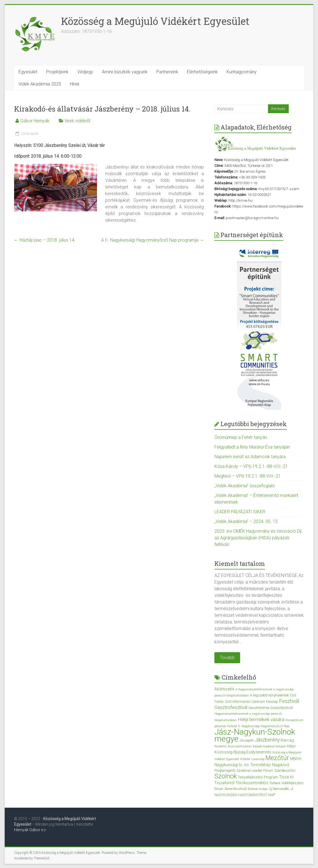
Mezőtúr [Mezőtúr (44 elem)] (277, 758)
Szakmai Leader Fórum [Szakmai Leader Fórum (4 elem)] (255, 770)
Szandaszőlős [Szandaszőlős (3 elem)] (285, 771)
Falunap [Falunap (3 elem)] (272, 702)
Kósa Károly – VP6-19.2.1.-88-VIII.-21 (251, 466)
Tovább (227, 658)
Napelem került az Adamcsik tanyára (250, 457)
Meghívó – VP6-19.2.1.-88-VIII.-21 (248, 476)
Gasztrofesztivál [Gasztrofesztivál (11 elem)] (231, 707)
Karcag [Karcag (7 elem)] (287, 740)
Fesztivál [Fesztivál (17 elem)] (289, 701)
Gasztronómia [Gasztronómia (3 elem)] (259, 708)
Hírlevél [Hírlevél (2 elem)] (232, 726)
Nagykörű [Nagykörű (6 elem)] (280, 765)
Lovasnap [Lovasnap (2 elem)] (258, 759)
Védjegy (85, 72)
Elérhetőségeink (202, 72)
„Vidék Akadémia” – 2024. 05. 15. (247, 521)
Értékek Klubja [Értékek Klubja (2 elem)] (258, 789)
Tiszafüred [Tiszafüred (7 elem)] (224, 783)
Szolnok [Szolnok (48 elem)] (226, 776)
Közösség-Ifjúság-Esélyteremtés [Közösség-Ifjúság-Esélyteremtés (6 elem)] (243, 752)
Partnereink (167, 72)
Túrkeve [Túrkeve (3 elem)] (275, 783)
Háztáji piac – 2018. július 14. (45, 240)
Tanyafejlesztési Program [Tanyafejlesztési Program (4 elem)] (258, 777)
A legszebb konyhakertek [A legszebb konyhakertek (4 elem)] (269, 695)
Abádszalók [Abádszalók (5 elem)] (224, 689)
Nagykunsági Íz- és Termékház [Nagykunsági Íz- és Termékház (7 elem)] (243, 765)
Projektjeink (57, 72)
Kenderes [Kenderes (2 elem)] (221, 746)
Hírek (75, 84)
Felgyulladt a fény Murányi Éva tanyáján (252, 447)
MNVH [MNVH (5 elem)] (296, 759)
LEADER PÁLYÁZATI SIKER (240, 512)
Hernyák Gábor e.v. (31, 830)
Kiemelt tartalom (240, 563)
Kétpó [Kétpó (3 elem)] (291, 746)
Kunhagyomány (242, 72)
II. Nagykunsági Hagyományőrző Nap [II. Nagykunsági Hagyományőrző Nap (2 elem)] (264, 726)
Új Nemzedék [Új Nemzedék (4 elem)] (279, 789)
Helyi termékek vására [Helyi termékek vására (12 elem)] (261, 719)
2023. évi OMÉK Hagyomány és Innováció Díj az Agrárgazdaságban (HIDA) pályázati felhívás (258, 538)
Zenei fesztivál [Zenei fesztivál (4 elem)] (236, 789)
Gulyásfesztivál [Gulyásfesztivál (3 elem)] (282, 708)
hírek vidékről (77, 121)
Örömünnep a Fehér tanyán (241, 437)
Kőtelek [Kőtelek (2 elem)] (245, 759)
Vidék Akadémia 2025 (40, 84)
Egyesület (28, 72)
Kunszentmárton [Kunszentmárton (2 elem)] (240, 746)
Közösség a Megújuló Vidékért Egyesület (155, 21)
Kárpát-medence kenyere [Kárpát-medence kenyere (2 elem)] (269, 746)
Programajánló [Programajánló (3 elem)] (225, 771)
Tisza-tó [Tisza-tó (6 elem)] (286, 777)
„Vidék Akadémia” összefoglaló (245, 486)
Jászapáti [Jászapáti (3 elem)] (247, 740)
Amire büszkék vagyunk (125, 72)
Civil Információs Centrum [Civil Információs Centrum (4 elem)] (245, 702)
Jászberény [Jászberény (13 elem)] (267, 740)
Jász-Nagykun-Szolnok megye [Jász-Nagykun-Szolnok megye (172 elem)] (255, 735)
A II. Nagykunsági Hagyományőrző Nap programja (153, 240)
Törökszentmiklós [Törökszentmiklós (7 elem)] (252, 783)
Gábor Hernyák (35, 121)
